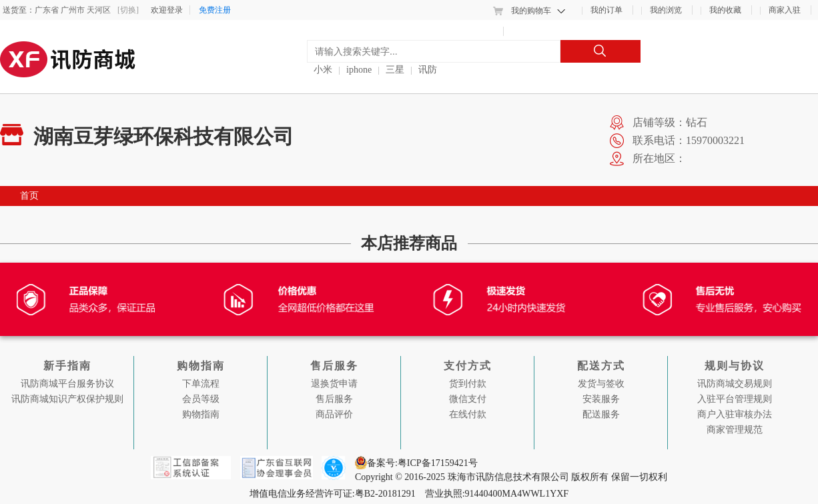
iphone (359, 70)
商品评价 (334, 414)
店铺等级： (659, 122)
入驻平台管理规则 (735, 399)
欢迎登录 (167, 10)
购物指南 (201, 414)
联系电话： (659, 140)
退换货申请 (334, 384)
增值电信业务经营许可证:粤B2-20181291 (334, 494)
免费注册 (215, 10)
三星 (395, 70)
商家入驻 (785, 10)
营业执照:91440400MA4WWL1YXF (497, 494)
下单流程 (201, 384)
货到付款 (468, 384)
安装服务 (601, 399)
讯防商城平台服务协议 (67, 384)
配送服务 (601, 414)
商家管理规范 (735, 430)
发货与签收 (601, 384)
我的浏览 (666, 10)
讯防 (428, 70)
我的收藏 (725, 10)
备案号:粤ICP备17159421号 (423, 463)
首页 (29, 196)
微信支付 (468, 399)
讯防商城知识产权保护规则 (67, 399)
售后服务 (334, 399)
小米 (323, 70)
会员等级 (201, 399)
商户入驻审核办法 (735, 414)
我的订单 (606, 10)
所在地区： (659, 158)
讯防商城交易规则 (735, 384)
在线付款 (468, 414)
